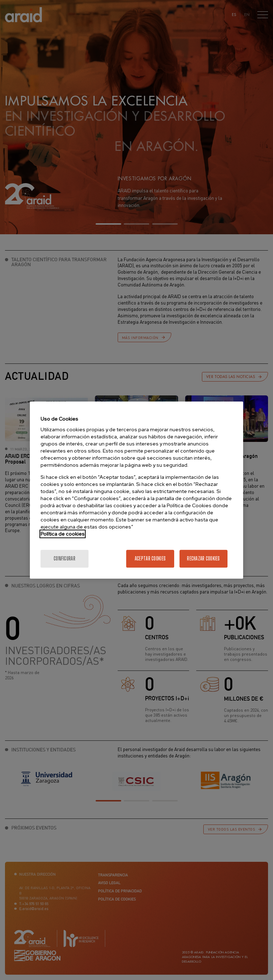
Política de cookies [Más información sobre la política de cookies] (63, 534)
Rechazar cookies (203, 559)
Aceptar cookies (150, 559)
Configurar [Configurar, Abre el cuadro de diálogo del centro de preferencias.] (65, 559)
